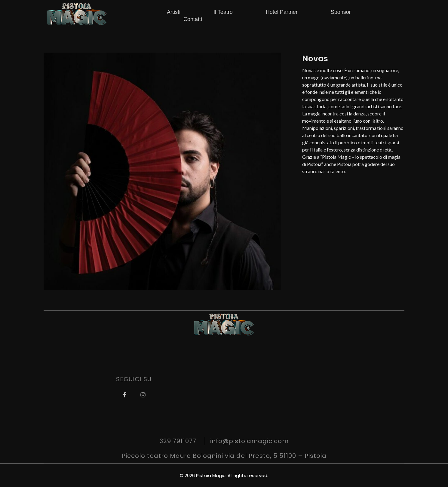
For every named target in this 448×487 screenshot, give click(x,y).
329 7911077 (178, 441)
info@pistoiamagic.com (249, 441)
